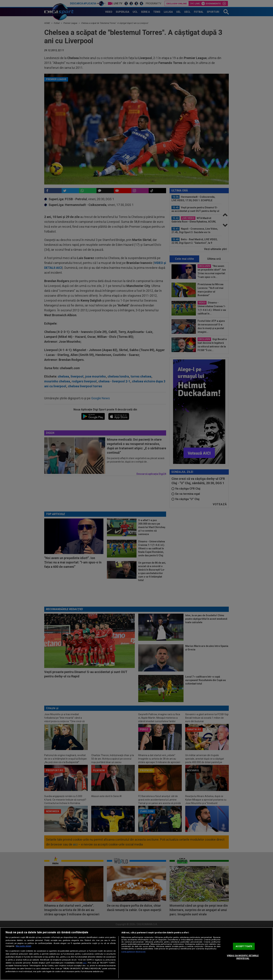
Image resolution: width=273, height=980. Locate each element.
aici (85, 963)
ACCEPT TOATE (244, 946)
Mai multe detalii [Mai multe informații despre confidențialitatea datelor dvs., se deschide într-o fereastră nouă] (23, 946)
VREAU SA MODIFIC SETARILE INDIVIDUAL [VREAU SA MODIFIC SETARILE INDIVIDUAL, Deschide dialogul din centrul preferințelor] (243, 957)
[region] (136, 954)
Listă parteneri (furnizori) (133, 952)
